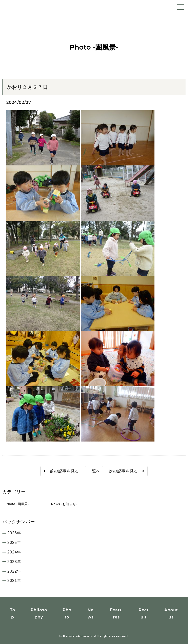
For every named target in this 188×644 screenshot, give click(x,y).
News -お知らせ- (63, 504)
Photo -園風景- (16, 504)
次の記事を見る (127, 471)
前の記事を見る (61, 471)
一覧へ (94, 471)
